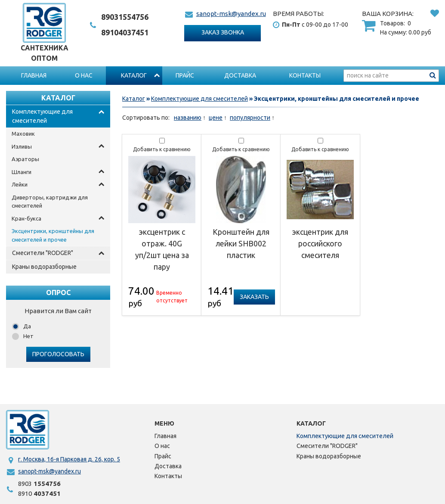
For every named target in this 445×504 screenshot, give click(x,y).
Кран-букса (26, 218)
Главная (34, 75)
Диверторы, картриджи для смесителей (50, 202)
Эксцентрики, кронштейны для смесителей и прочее (53, 235)
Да (27, 326)
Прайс (185, 75)
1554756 (125, 17)
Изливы (22, 146)
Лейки (20, 184)
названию (188, 118)
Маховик (23, 134)
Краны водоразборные (44, 267)
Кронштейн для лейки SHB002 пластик (241, 243)
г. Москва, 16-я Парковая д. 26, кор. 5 (69, 459)
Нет (28, 336)
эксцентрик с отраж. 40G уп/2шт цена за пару (162, 249)
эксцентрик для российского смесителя (320, 243)
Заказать (254, 297)
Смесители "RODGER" (43, 253)
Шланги (22, 172)
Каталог (134, 75)
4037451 (125, 32)
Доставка (240, 75)
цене (216, 118)
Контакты (305, 75)
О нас (84, 75)
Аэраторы (25, 159)
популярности (250, 118)
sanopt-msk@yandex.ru (231, 14)
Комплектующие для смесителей (42, 116)
